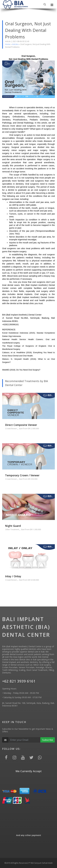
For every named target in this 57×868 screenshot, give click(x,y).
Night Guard (13, 526)
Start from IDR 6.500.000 (29, 580)
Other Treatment (12, 529)
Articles (15, 44)
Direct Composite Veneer (21, 425)
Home (8, 44)
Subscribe (48, 740)
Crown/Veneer (11, 429)
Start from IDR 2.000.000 (29, 429)
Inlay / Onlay (13, 576)
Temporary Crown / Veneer (22, 475)
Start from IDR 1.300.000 (31, 529)
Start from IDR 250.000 (28, 479)
